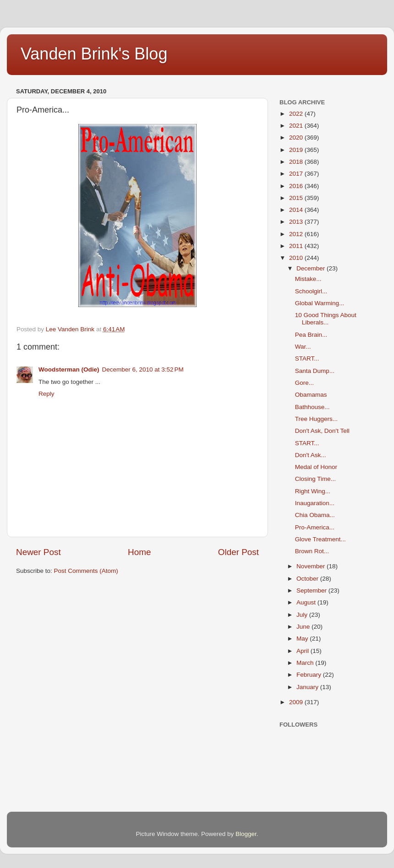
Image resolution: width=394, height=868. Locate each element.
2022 (297, 114)
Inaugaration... (315, 503)
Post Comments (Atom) (86, 571)
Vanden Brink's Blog (94, 54)
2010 (297, 258)
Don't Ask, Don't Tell (322, 431)
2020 (297, 137)
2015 (297, 198)
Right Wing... (313, 491)
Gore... (304, 383)
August (307, 602)
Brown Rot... (312, 551)
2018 (297, 162)
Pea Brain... (311, 335)
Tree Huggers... (316, 419)
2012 (297, 234)
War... (303, 347)
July (303, 615)
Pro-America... (315, 527)
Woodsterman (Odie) (69, 369)
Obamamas (311, 395)
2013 (297, 222)
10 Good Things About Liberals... (326, 319)
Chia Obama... (315, 515)
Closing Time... (315, 479)
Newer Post (38, 552)
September (312, 590)
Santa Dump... (315, 371)
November (312, 566)
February (310, 675)
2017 (297, 174)
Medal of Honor (316, 467)
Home (139, 552)
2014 (297, 210)
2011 (297, 246)
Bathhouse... (312, 407)
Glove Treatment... (320, 539)
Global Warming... (320, 303)
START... (307, 359)
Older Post (238, 552)
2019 (297, 150)
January (308, 687)
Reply (47, 394)
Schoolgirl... (311, 291)
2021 (297, 126)
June (304, 627)
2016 (297, 186)
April (304, 651)
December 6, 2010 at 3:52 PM (143, 369)
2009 (297, 702)
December (312, 268)
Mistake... (308, 279)
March (306, 663)
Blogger (246, 834)
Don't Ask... (311, 455)
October (308, 579)
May (303, 639)
